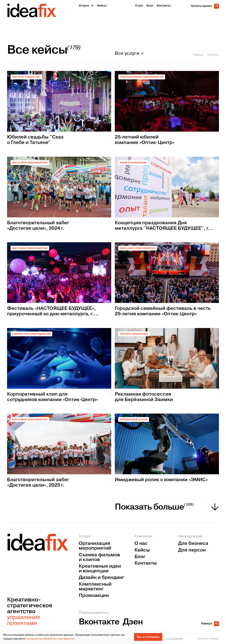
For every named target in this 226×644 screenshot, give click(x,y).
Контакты (146, 563)
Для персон (192, 550)
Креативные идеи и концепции (100, 569)
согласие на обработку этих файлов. (50, 639)
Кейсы (142, 550)
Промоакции (94, 596)
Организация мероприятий (95, 546)
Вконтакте (99, 622)
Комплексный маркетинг (95, 587)
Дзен (133, 622)
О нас (141, 544)
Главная (198, 55)
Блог (140, 557)
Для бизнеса (193, 544)
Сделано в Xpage (208, 639)
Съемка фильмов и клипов (99, 557)
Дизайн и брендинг (102, 578)
